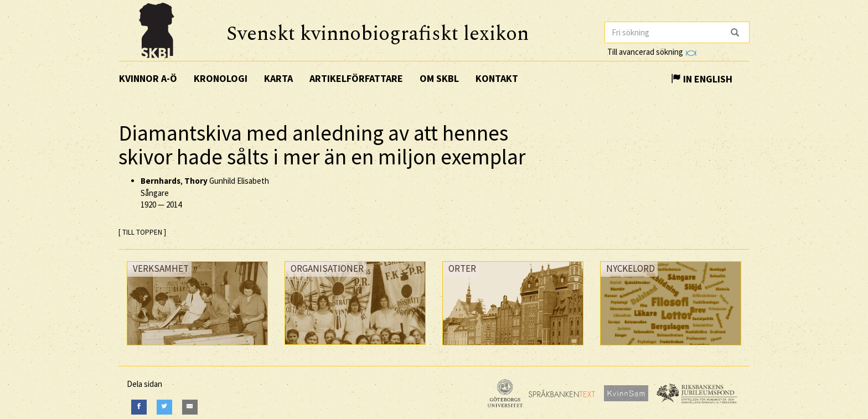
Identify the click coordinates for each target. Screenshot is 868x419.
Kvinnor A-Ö (148, 78)
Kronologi (221, 78)
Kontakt (497, 78)
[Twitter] (164, 407)
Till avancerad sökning (652, 52)
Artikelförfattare (356, 78)
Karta (278, 78)
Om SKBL (439, 78)
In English (702, 79)
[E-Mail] (190, 407)
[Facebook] (139, 407)
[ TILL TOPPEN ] (142, 232)
